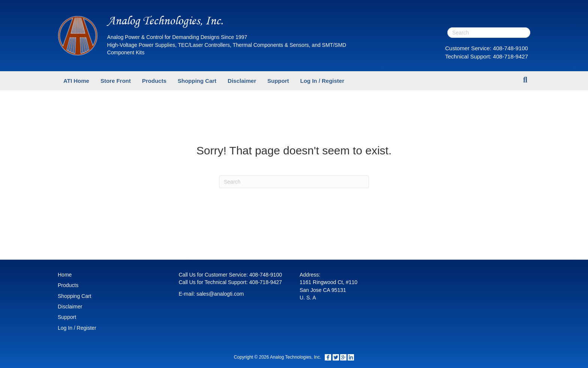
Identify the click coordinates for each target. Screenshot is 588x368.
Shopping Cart (197, 81)
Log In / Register (322, 81)
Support (278, 81)
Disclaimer (242, 81)
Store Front (116, 81)
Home (65, 275)
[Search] (525, 80)
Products (154, 81)
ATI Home (76, 81)
